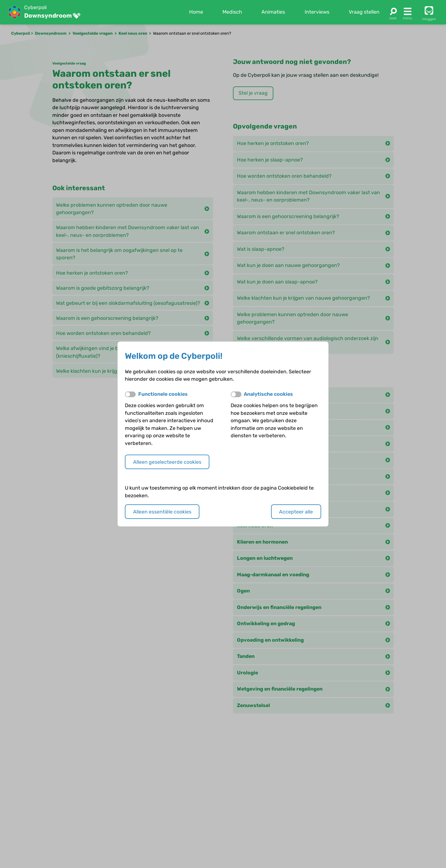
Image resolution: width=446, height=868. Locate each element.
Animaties (273, 12)
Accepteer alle (296, 512)
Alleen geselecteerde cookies (167, 462)
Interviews (317, 12)
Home (196, 12)
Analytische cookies (268, 394)
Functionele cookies (163, 394)
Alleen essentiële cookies (162, 512)
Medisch (232, 12)
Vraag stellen (364, 12)
